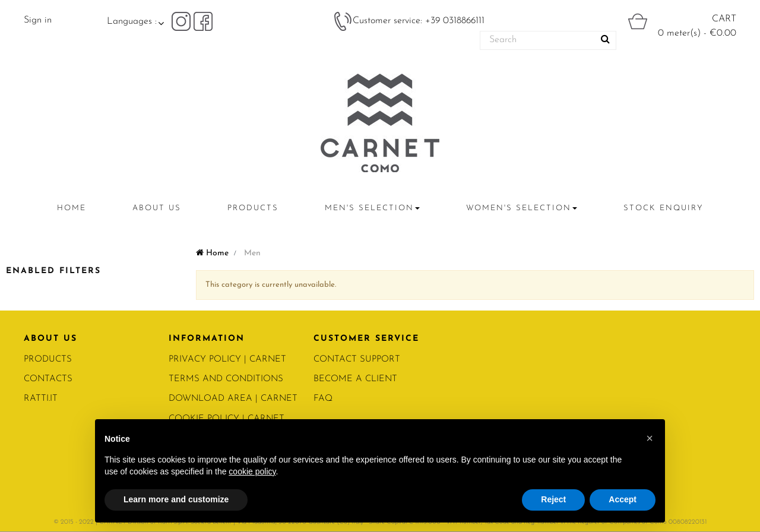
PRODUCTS (48, 360)
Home (212, 253)
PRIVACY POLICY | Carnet (227, 360)
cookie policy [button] (252, 471)
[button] (650, 438)
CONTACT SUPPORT (357, 360)
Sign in (38, 20)
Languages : (132, 21)
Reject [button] (553, 499)
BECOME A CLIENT (355, 379)
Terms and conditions (226, 379)
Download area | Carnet (233, 399)
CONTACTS (48, 379)
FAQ (323, 399)
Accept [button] (623, 499)
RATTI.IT (41, 399)
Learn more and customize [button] (176, 499)
